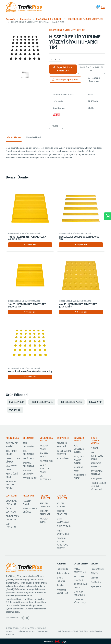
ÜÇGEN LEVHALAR (11, 510)
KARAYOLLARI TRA (81, 586)
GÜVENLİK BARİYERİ (62, 445)
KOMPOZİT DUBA (11, 468)
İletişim (60, 585)
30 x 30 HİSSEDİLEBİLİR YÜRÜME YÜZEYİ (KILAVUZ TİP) (27, 305)
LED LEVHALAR (11, 525)
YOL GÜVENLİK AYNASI (79, 449)
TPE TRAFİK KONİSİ (12, 452)
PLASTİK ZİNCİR (27, 502)
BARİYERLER (63, 438)
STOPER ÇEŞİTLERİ (62, 513)
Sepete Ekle (30, 244)
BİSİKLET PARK (64, 526)
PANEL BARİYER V (80, 570)
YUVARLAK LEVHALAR (11, 502)
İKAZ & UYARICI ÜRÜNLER (49, 19)
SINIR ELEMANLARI (63, 520)
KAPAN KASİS (46, 461)
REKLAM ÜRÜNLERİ (45, 497)
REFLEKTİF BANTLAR (96, 465)
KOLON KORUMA (61, 505)
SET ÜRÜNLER (30, 478)
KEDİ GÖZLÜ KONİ (12, 475)
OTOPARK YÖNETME (80, 601)
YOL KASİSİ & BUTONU (46, 439)
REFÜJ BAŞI (28, 459)
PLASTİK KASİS (44, 455)
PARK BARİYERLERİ (63, 532)
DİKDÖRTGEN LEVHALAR (12, 518)
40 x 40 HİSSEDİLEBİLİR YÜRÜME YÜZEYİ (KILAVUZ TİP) (27, 238)
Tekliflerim (96, 582)
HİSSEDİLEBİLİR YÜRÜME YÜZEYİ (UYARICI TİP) (30, 372)
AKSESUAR (28, 496)
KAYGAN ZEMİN (44, 520)
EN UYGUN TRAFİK (79, 578)
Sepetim (95, 578)
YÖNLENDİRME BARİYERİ (64, 452)
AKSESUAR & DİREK (80, 477)
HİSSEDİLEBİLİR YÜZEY (71, 402)
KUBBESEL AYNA (79, 469)
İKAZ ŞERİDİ (96, 479)
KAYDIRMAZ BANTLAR (97, 473)
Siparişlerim (96, 586)
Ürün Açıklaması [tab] (14, 137)
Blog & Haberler (61, 579)
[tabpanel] (55, 153)
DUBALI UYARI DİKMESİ (13, 460)
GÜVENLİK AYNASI (79, 439)
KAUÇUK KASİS (44, 447)
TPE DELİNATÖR (28, 452)
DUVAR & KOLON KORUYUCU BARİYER (62, 543)
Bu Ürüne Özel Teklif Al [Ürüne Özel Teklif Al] (92, 69)
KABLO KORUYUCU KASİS (46, 469)
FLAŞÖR (95, 448)
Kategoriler (26, 19)
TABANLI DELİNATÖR (28, 464)
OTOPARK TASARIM (79, 593)
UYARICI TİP (15, 410)
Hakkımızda (62, 569)
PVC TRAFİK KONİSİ (12, 445)
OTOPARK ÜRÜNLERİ (62, 497)
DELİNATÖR (28, 438)
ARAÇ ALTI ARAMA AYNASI (79, 460)
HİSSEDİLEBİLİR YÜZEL (42, 402)
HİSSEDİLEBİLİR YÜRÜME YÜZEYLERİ (85, 19)
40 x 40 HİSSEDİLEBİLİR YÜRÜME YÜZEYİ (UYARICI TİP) (78, 305)
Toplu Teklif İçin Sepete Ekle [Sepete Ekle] (63, 69)
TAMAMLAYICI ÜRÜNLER (30, 510)
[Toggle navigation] (103, 7)
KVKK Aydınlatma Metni (68, 631)
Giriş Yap (95, 573)
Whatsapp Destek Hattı (63, 591)
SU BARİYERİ (63, 459)
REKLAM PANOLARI (45, 513)
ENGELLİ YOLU (16, 402)
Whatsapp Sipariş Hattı (65, 79)
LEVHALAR (11, 496)
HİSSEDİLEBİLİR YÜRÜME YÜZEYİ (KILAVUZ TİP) (79, 238)
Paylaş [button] (55, 126)
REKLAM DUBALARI (45, 505)
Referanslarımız (64, 573)
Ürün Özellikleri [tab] (34, 137)
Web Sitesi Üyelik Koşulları (91, 631)
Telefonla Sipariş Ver (94, 79)
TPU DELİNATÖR (28, 445)
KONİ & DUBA (12, 438)
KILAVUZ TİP (95, 402)
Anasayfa (10, 19)
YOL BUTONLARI (46, 478)
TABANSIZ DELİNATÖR (28, 472)
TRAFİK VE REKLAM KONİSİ (11, 485)
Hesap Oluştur (97, 569)
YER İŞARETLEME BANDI (97, 456)
